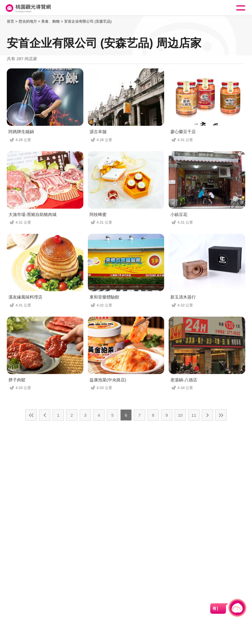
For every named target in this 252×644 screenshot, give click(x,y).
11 (194, 415)
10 (180, 415)
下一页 (207, 415)
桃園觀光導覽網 (28, 8)
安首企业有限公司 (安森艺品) (88, 21)
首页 (10, 21)
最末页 (221, 415)
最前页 (31, 415)
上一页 (45, 415)
